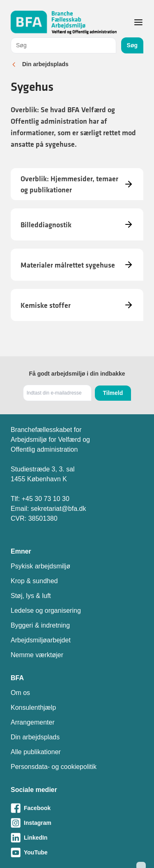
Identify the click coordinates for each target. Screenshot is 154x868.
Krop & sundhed (34, 581)
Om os (20, 693)
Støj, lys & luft (31, 596)
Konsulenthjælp (33, 708)
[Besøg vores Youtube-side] (77, 852)
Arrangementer (33, 722)
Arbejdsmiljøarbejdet (41, 640)
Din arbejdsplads (45, 64)
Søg (132, 45)
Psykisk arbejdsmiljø (40, 566)
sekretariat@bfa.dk (59, 509)
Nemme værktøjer (37, 655)
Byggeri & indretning (40, 625)
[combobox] (63, 45)
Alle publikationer (36, 752)
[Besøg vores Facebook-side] (77, 808)
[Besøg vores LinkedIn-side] (77, 838)
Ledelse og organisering (46, 611)
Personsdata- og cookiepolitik (54, 767)
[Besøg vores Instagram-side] (77, 823)
